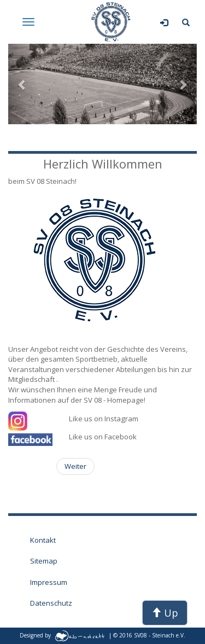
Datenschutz (51, 603)
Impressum (49, 582)
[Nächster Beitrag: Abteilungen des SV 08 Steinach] (75, 466)
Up (165, 613)
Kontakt (43, 540)
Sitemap (44, 561)
